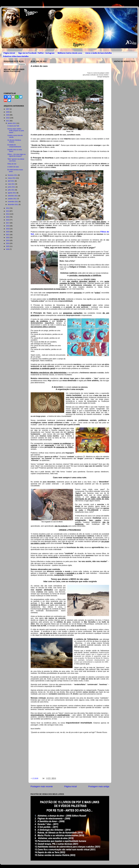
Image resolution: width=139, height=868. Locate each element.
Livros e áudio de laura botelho (99, 53)
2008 (8, 112)
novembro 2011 (13, 202)
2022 (8, 238)
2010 (8, 118)
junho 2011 (12, 187)
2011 (8, 121)
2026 (8, 249)
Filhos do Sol (12, 164)
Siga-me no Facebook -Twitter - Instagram (36, 53)
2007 (8, 109)
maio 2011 (12, 184)
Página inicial (9, 53)
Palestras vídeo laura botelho (16, 57)
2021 (8, 235)
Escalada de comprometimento (14, 146)
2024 (8, 243)
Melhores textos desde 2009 (70, 53)
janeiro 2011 (12, 123)
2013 (8, 211)
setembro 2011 (13, 196)
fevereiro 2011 (13, 175)
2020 (8, 232)
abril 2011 (11, 181)
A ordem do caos (13, 167)
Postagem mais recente (42, 786)
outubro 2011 (13, 199)
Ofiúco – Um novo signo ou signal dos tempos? (17, 155)
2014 (8, 214)
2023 (8, 240)
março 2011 (12, 178)
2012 (8, 208)
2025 (8, 246)
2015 (8, 217)
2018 (8, 226)
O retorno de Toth (13, 126)
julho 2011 (12, 190)
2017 (8, 223)
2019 (8, 229)
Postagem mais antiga (99, 786)
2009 (8, 115)
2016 (8, 220)
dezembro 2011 (13, 204)
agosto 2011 (12, 193)
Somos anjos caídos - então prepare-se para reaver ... (16, 131)
